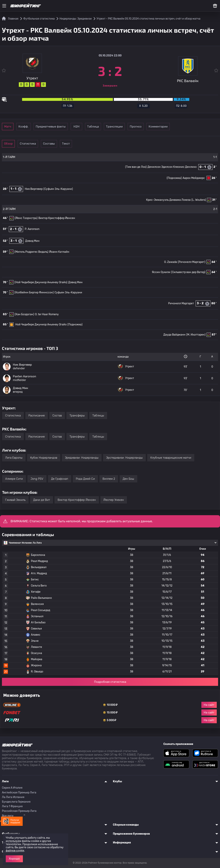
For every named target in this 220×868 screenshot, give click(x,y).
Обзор (14, 144)
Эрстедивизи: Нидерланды (124, 458)
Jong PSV (37, 479)
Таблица (130, 127)
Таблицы (98, 415)
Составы (67, 144)
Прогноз (183, 127)
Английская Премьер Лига (19, 793)
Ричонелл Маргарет (181, 303)
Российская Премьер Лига (19, 811)
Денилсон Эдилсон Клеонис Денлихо (172, 167)
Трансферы (77, 415)
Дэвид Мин (32, 241)
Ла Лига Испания (13, 797)
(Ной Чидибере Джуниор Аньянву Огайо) (41, 282)
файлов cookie (15, 851)
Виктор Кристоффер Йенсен (57, 218)
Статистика (40, 144)
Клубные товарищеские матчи (171, 458)
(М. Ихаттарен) (196, 335)
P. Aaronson (32, 229)
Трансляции (157, 127)
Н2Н (104, 127)
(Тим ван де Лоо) (136, 167)
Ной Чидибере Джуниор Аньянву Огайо (41, 325)
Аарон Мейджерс (194, 178)
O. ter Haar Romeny (47, 314)
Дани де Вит (42, 500)
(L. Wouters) (199, 200)
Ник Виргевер (34, 189)
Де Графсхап (60, 479)
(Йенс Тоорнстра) (26, 218)
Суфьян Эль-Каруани (68, 292)
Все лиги (8, 816)
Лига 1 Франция (12, 806)
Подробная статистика (110, 682)
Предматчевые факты (72, 127)
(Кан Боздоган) (24, 314)
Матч (14, 127)
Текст (93, 144)
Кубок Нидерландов (44, 458)
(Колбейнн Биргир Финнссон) (34, 292)
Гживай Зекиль (15, 500)
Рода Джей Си (85, 479)
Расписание (37, 415)
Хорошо (14, 859)
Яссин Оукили (161, 272)
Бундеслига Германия (16, 802)
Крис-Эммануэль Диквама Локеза (168, 200)
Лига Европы (14, 458)
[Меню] (4, 6)
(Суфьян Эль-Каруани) (58, 189)
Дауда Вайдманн (174, 335)
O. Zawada (171, 262)
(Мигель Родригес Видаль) (31, 252)
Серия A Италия (12, 788)
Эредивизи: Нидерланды (82, 458)
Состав (57, 415)
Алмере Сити (14, 479)
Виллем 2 (109, 479)
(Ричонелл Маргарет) (192, 262)
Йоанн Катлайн (59, 252)
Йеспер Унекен (114, 500)
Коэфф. (40, 127)
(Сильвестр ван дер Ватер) (188, 272)
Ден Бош (128, 479)
